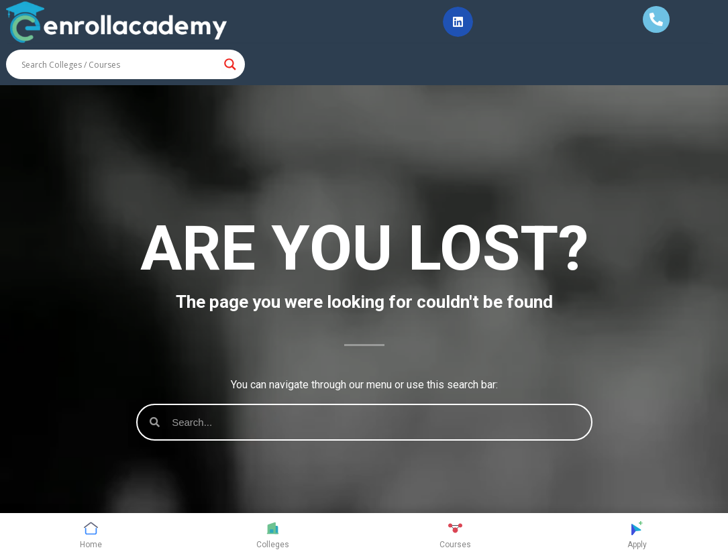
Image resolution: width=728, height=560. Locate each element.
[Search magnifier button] (230, 64)
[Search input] (119, 64)
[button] (458, 22)
